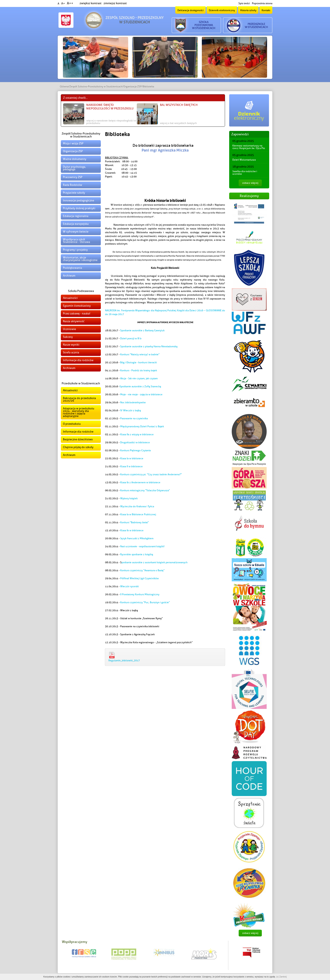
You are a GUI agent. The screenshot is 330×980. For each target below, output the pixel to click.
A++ (70, 3)
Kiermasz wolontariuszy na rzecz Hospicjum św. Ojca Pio (249, 147)
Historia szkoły (248, 10)
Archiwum (69, 276)
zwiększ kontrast (90, 3)
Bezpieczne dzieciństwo (78, 439)
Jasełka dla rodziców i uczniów (245, 173)
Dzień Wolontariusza (244, 160)
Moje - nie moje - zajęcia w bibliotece (141, 394)
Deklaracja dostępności (190, 10)
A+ (63, 3)
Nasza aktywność (74, 321)
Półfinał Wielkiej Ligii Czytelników (139, 578)
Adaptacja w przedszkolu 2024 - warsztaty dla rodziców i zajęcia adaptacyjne (79, 412)
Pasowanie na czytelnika (134, 418)
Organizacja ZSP (132, 87)
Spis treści (244, 3)
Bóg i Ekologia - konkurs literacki (138, 362)
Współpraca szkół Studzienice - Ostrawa (77, 241)
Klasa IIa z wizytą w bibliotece (137, 434)
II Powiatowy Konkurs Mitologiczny (140, 594)
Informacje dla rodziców (78, 360)
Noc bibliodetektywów (133, 402)
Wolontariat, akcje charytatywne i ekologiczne (80, 259)
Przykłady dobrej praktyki (79, 208)
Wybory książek (129, 498)
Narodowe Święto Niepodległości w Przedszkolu (110, 107)
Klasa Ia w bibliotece (132, 458)
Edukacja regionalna (76, 216)
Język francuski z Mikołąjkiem (137, 538)
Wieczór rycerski (129, 586)
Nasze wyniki (71, 345)
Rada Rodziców (73, 185)
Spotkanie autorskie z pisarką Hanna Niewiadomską (149, 346)
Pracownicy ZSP (73, 177)
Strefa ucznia (71, 352)
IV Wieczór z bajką (131, 410)
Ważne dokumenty (75, 159)
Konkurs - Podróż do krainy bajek (139, 370)
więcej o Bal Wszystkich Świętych (178, 123)
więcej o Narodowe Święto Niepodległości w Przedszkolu (111, 122)
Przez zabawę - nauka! (77, 314)
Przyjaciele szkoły (74, 193)
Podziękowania (73, 268)
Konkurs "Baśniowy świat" (134, 522)
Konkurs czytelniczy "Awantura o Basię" (142, 570)
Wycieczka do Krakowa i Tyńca (137, 506)
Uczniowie (69, 329)
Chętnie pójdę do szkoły (78, 447)
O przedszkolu (72, 424)
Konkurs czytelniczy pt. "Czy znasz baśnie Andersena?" (151, 474)
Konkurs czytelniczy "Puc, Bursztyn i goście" (145, 602)
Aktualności (70, 298)
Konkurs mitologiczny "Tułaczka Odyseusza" (145, 490)
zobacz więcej (250, 183)
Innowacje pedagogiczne (79, 200)
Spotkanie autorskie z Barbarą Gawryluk (142, 330)
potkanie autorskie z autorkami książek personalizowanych (155, 562)
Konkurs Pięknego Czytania (135, 450)
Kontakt (266, 10)
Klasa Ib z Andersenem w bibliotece (140, 482)
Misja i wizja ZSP (73, 143)
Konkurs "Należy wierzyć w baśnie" (140, 354)
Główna (64, 87)
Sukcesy (68, 337)
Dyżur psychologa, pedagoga (74, 168)
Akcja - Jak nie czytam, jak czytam (139, 378)
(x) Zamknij (281, 977)
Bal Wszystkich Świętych (179, 105)
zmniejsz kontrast (115, 3)
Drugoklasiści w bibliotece (135, 442)
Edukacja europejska (76, 224)
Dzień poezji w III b (131, 338)
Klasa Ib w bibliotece (132, 530)
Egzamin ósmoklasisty (77, 306)
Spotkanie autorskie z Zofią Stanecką (140, 386)
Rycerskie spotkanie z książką (137, 554)
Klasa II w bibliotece (131, 466)
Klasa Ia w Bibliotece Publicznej (138, 514)
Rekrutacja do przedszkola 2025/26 (79, 399)
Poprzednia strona (262, 3)
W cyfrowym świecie (76, 232)
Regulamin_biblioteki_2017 (124, 660)
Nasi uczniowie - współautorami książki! (142, 546)
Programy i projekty (75, 250)
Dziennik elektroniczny (222, 10)
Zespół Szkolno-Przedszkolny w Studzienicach (96, 87)
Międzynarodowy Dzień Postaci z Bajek (142, 426)
